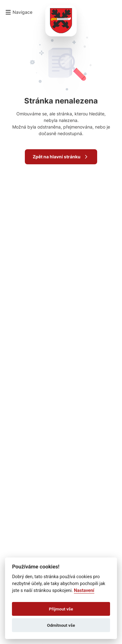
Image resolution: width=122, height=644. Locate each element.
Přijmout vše (61, 609)
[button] (19, 12)
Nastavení (84, 591)
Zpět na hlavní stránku (61, 157)
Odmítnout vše (61, 625)
